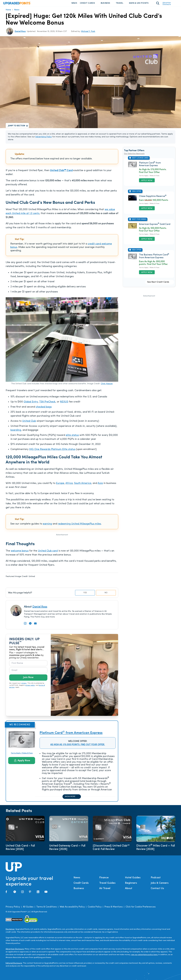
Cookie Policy (95, 909)
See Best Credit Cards (158, 284)
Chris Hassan (107, 386)
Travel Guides (107, 885)
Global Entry (31, 404)
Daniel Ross (40, 609)
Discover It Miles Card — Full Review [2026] (156, 849)
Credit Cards (87, 4)
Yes (85, 595)
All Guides (28, 909)
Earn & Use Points (139, 4)
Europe (60, 485)
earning (47, 526)
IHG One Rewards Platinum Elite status (52, 451)
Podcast (156, 880)
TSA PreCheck (47, 404)
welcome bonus (20, 553)
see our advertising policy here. (145, 957)
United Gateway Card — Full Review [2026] (67, 849)
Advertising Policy (44, 139)
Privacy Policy (13, 909)
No (106, 595)
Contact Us (157, 890)
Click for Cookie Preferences (141, 909)
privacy (24, 685)
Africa (69, 485)
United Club (29, 423)
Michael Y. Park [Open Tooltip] (88, 33)
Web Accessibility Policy (72, 909)
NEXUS (64, 404)
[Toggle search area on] (158, 4)
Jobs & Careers (160, 885)
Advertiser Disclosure (167, 5)
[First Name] (28, 665)
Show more (70, 799)
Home (8, 12)
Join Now (28, 679)
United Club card (48, 553)
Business (105, 4)
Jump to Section (17, 128)
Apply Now (22, 763)
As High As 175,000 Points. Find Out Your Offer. (78, 747)
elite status (72, 437)
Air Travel (105, 890)
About (129, 890)
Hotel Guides (133, 880)
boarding (16, 432)
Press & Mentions (114, 909)
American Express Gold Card (155, 226)
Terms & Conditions (47, 909)
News (74, 4)
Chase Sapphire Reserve (153, 198)
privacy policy (30, 687)
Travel (119, 4)
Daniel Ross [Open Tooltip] (20, 33)
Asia (100, 485)
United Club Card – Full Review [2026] (20, 849)
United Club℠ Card (61, 172)
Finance (104, 880)
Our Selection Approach (134, 156)
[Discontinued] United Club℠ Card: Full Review (111, 849)
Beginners (131, 885)
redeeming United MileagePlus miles (79, 526)
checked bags (44, 409)
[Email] (28, 672)
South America (83, 485)
